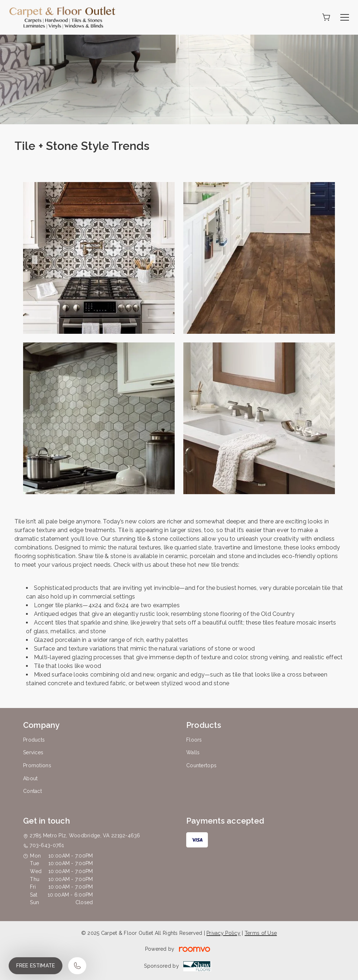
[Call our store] (77, 966)
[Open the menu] (345, 17)
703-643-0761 (47, 845)
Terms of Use (261, 933)
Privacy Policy (223, 933)
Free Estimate (36, 966)
